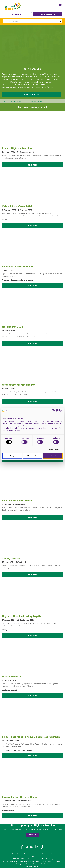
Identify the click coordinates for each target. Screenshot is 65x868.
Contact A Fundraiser (32, 95)
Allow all (53, 456)
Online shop (17, 14)
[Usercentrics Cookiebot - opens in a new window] (53, 411)
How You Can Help (16, 101)
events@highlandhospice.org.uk (15, 87)
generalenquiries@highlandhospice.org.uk (45, 859)
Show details (54, 450)
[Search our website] (32, 21)
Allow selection (32, 456)
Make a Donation (48, 14)
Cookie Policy (46, 864)
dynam (37, 866)
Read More (32, 165)
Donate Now (32, 835)
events (35, 77)
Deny (12, 456)
